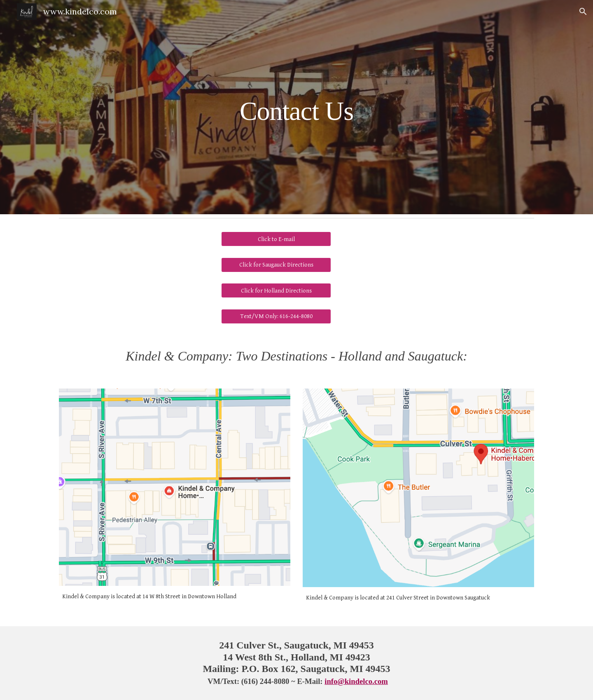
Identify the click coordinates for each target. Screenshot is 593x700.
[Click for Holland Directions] (276, 290)
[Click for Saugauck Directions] (276, 265)
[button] (583, 12)
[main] (296, 107)
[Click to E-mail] (276, 239)
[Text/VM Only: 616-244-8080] (276, 316)
